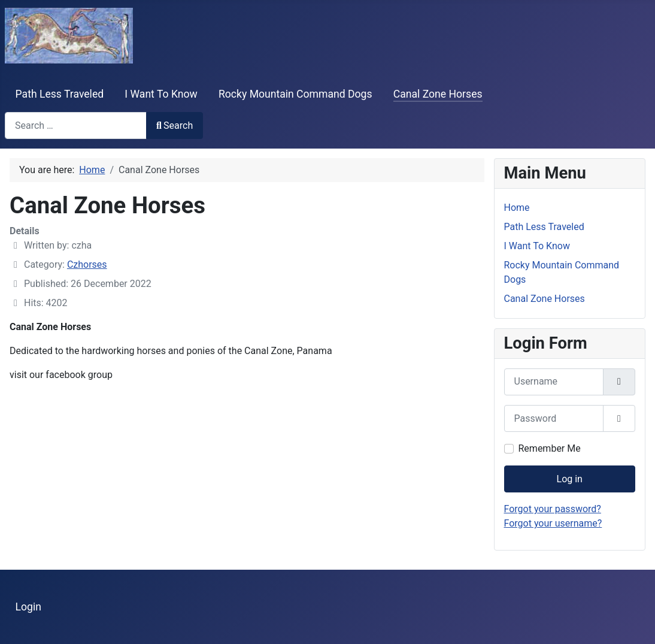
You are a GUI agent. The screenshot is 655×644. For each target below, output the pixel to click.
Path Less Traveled (60, 94)
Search (175, 126)
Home (517, 208)
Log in (570, 479)
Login (28, 607)
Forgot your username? (553, 523)
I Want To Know (161, 94)
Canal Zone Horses (438, 94)
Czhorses (87, 264)
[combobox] (76, 126)
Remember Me (550, 448)
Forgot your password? (553, 509)
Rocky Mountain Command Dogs (295, 94)
